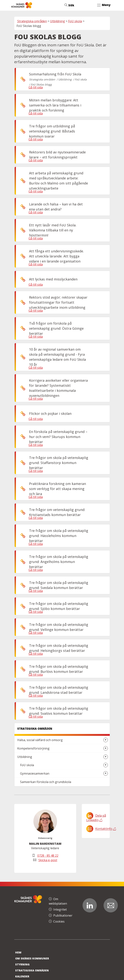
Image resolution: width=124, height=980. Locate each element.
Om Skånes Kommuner (32, 958)
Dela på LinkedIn (96, 818)
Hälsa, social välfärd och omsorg (40, 740)
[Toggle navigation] (104, 5)
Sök (69, 5)
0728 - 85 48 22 (48, 856)
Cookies (59, 921)
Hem (18, 952)
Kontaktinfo (104, 829)
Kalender (22, 976)
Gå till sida (36, 87)
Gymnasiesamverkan (35, 773)
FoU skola (75, 21)
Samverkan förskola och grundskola (46, 782)
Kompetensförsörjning (33, 748)
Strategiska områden (32, 21)
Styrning (22, 964)
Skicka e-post (48, 860)
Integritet (60, 909)
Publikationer (63, 915)
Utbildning (57, 21)
